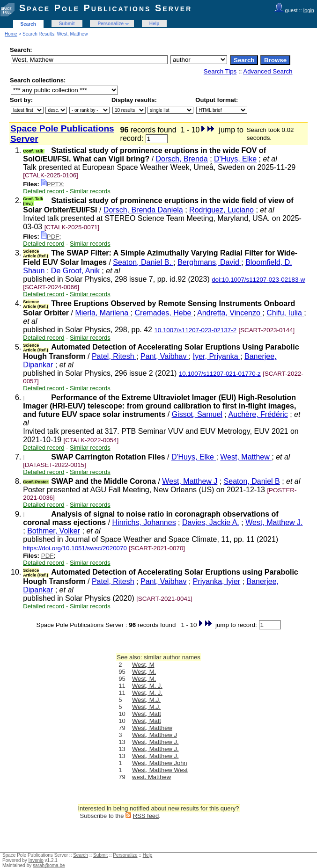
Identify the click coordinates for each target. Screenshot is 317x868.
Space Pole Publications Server (106, 8)
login (309, 10)
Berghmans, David (209, 262)
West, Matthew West (160, 770)
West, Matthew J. (274, 522)
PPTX (52, 184)
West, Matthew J (190, 481)
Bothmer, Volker (54, 531)
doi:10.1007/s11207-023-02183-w (258, 280)
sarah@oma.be (49, 865)
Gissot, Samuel (197, 414)
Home (11, 34)
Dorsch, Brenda (182, 159)
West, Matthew (246, 457)
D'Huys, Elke (235, 159)
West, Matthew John (160, 763)
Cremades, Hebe (164, 313)
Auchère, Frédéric (258, 414)
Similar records (90, 191)
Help (155, 24)
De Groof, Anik (77, 271)
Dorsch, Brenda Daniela (143, 210)
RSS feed (146, 816)
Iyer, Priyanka (217, 356)
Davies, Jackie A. (211, 522)
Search (28, 24)
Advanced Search (268, 71)
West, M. (144, 672)
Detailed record (44, 191)
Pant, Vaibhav (165, 356)
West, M (143, 665)
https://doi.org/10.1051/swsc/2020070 (75, 548)
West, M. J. (147, 686)
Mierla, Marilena (103, 313)
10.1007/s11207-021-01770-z (220, 374)
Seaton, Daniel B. (143, 262)
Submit (67, 24)
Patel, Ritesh (114, 356)
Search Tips (220, 71)
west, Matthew (151, 777)
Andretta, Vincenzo (230, 313)
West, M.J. (146, 700)
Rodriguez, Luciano (221, 210)
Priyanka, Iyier (217, 581)
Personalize (111, 24)
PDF (50, 237)
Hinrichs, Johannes (144, 522)
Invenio (36, 860)
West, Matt (147, 714)
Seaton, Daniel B (252, 481)
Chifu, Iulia (285, 313)
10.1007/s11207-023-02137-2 (195, 330)
